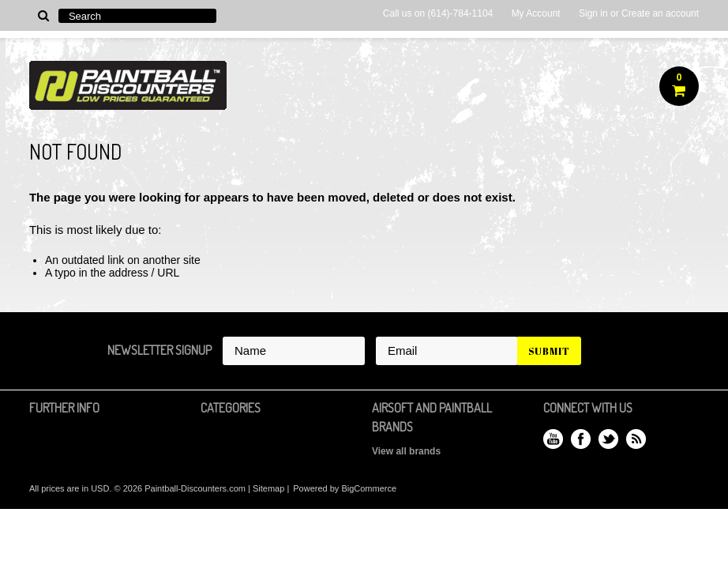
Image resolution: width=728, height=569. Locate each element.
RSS (636, 439)
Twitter (608, 439)
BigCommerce (369, 488)
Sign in (593, 13)
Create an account (660, 13)
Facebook (581, 439)
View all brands (406, 451)
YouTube (553, 439)
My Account (536, 13)
